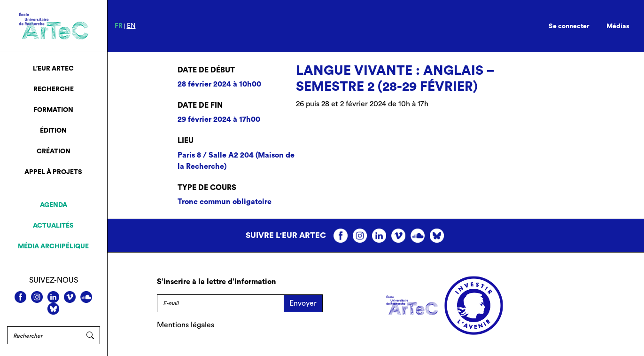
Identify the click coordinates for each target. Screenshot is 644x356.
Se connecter (569, 26)
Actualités (53, 226)
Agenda (54, 205)
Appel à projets (53, 172)
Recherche (54, 89)
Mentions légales (186, 325)
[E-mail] (220, 303)
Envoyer (303, 303)
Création (54, 151)
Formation (53, 110)
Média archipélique (53, 246)
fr (119, 26)
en (131, 26)
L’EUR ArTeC (53, 69)
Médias (618, 26)
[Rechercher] (44, 335)
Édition (53, 131)
